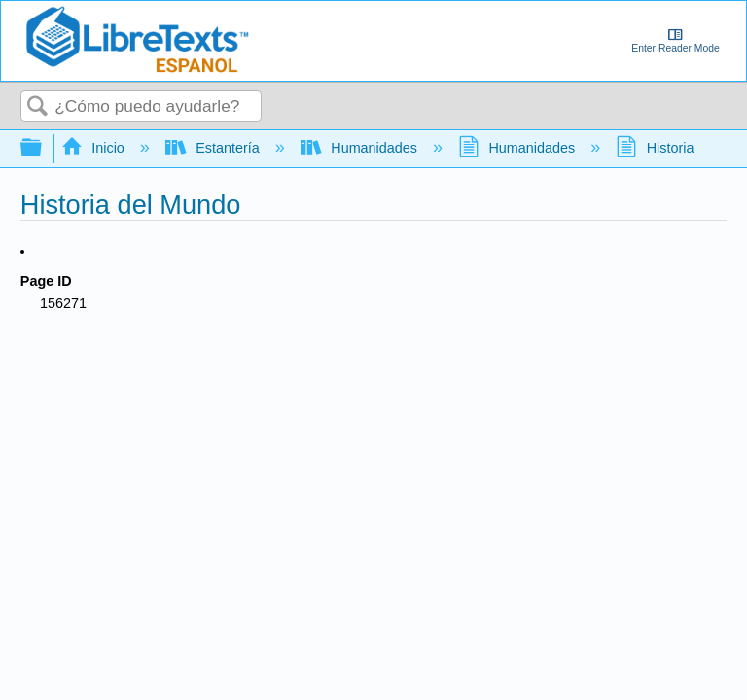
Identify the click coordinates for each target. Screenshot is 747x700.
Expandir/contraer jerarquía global (44, 148)
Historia (657, 148)
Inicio (95, 148)
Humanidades (361, 148)
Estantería (214, 148)
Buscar (38, 107)
